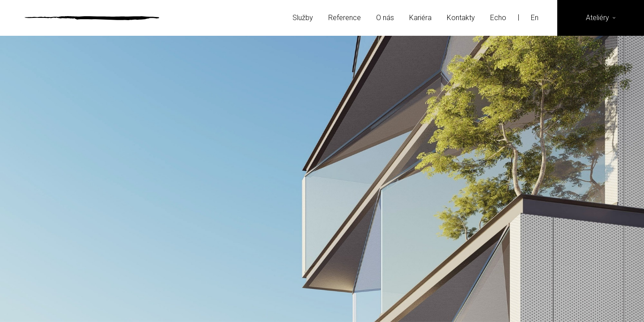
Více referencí (322, 239)
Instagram (572, 302)
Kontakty (461, 18)
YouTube (616, 302)
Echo (498, 18)
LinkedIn (594, 302)
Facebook (550, 302)
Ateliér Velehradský (92, 18)
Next (538, 179)
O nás (385, 18)
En (536, 18)
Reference (345, 18)
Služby (303, 18)
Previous (106, 179)
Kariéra (420, 18)
